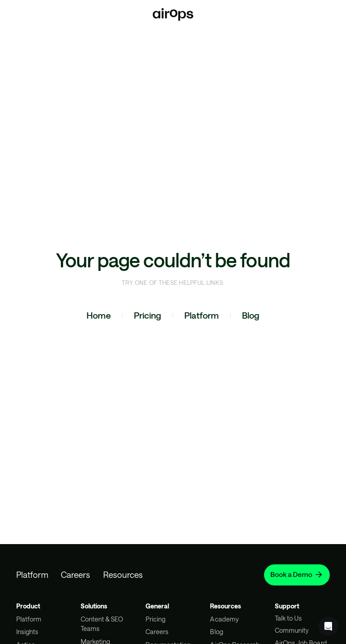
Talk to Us (288, 618)
